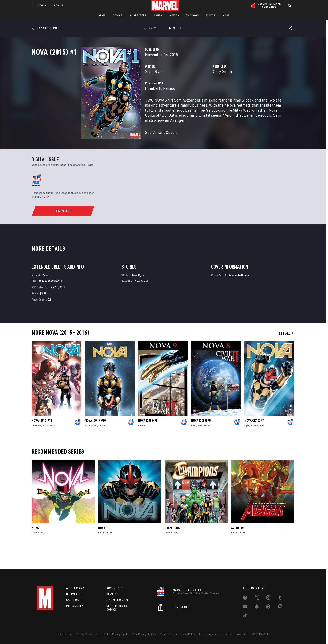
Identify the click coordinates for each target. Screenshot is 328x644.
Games (158, 15)
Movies (174, 15)
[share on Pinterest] (268, 607)
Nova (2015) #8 (201, 442)
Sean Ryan (120, 90)
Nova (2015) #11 (42, 442)
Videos (211, 15)
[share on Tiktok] (245, 616)
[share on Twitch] (280, 607)
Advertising (115, 588)
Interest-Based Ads (237, 634)
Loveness (36, 447)
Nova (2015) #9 (148, 442)
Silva (200, 447)
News (102, 15)
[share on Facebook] (245, 599)
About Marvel (77, 588)
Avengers (238, 549)
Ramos (53, 447)
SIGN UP (58, 5)
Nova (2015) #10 (95, 442)
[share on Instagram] (268, 598)
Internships (75, 606)
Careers (73, 600)
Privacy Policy (84, 634)
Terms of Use (65, 634)
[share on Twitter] (257, 598)
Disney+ (112, 594)
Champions (172, 549)
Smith (45, 447)
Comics (118, 15)
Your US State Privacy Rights (112, 634)
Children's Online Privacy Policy (177, 634)
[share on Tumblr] (280, 598)
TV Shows (193, 15)
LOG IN (42, 5)
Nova (35, 549)
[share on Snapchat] (257, 607)
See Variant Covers (127, 146)
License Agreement (210, 634)
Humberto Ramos (125, 107)
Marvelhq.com (117, 600)
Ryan (87, 447)
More (226, 15)
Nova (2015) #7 (254, 442)
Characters (138, 15)
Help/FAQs (74, 594)
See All (287, 355)
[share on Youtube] (245, 607)
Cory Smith (205, 90)
